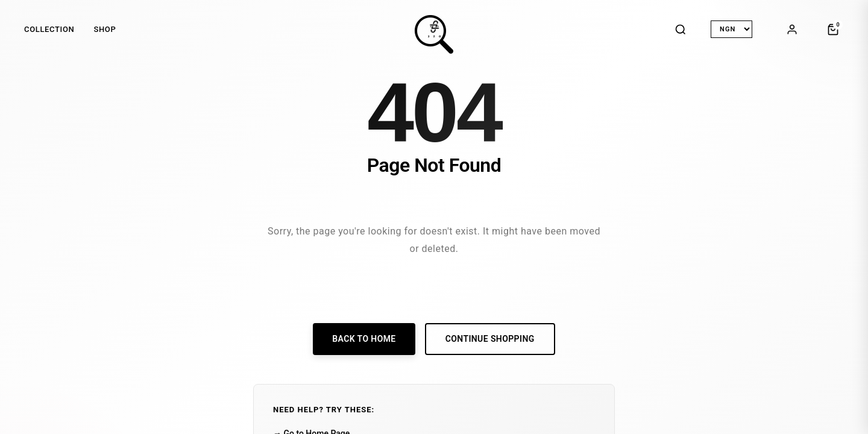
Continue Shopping (490, 339)
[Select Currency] (731, 29)
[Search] (681, 30)
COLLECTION (49, 29)
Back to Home (364, 339)
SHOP (105, 29)
